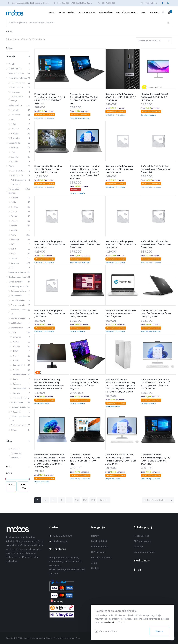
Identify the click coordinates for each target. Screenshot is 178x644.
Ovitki (12, 332)
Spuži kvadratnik (18, 389)
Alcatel (13, 230)
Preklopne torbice (16, 425)
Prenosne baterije (16, 305)
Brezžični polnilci (16, 300)
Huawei (13, 258)
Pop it (14, 379)
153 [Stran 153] (85, 500)
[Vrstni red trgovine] (154, 41)
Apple (12, 235)
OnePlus (13, 207)
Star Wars (16, 393)
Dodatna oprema (86, 12)
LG (11, 268)
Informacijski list (155, 88)
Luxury (14, 370)
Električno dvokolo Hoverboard (17, 182)
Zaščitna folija (15, 323)
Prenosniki (14, 129)
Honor (12, 254)
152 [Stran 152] (77, 500)
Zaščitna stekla (16, 328)
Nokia (12, 202)
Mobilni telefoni (66, 12)
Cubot (12, 249)
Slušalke (13, 134)
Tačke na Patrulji (18, 398)
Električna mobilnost (127, 12)
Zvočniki (13, 162)
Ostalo (12, 212)
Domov (51, 12)
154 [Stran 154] (93, 500)
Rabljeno (155, 12)
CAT (11, 244)
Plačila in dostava (142, 541)
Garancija (138, 547)
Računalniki (14, 115)
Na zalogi (14, 449)
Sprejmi (159, 631)
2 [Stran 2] (46, 500)
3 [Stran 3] (53, 500)
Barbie (14, 342)
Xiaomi (12, 226)
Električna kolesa (16, 171)
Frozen (14, 356)
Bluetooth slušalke (17, 407)
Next (104, 500)
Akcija (143, 12)
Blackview (14, 240)
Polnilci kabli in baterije (16, 99)
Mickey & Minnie (18, 374)
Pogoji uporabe (141, 536)
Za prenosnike (15, 296)
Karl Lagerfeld (17, 365)
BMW (14, 351)
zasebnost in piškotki (114, 622)
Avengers (16, 337)
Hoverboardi (15, 92)
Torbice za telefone (17, 291)
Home (9, 31)
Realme (13, 216)
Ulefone (13, 221)
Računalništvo (106, 12)
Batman (15, 346)
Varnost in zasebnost (144, 552)
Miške (12, 124)
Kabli (12, 119)
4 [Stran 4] (61, 500)
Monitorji (13, 110)
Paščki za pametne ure (17, 419)
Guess (14, 361)
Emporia (13, 197)
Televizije (13, 147)
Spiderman (16, 384)
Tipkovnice (14, 138)
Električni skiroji (16, 87)
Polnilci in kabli (16, 403)
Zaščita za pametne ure (17, 312)
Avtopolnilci (14, 412)
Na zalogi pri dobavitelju (15, 455)
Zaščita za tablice (17, 318)
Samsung (13, 263)
